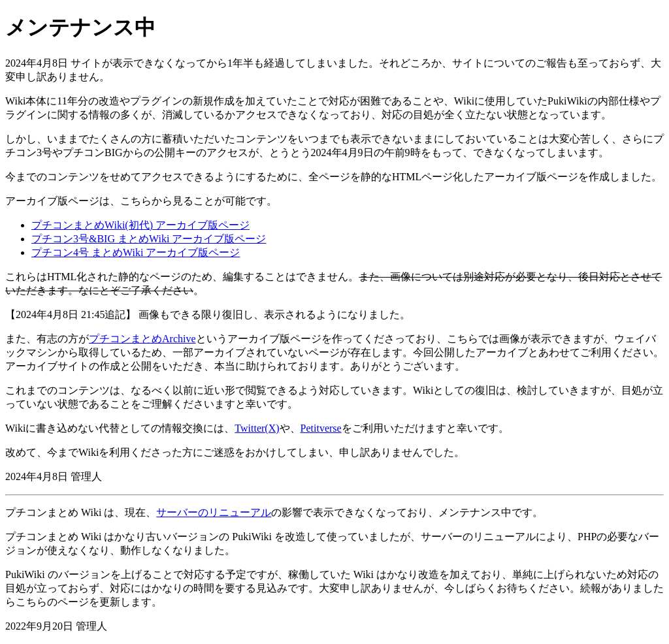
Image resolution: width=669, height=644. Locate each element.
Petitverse (321, 428)
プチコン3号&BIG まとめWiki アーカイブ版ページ (149, 239)
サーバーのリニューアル (214, 512)
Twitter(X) (257, 428)
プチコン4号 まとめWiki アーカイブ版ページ (136, 252)
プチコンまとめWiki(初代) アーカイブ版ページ (140, 225)
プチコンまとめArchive (142, 339)
